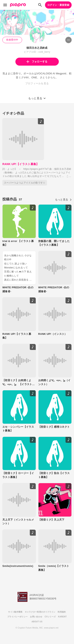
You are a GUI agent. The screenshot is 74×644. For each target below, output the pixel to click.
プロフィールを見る (37, 83)
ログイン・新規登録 (58, 5)
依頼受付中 (12, 40)
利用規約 (62, 612)
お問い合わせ (36, 617)
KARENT (62, 617)
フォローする (37, 62)
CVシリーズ (50, 617)
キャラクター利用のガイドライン (40, 612)
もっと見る (63, 200)
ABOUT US (37, 622)
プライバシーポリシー (17, 617)
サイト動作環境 (15, 612)
